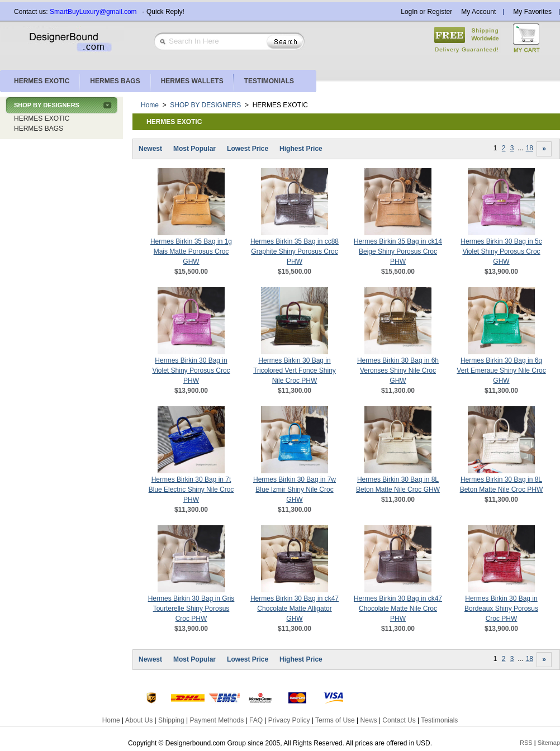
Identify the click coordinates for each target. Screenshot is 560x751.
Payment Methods (217, 720)
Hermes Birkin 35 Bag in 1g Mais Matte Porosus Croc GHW (191, 251)
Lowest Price (248, 149)
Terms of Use (335, 720)
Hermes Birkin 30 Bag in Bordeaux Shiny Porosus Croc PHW (501, 609)
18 (530, 148)
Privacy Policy (289, 720)
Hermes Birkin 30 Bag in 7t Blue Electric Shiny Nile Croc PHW (191, 489)
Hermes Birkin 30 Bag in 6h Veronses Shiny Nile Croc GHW (398, 370)
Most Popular (194, 149)
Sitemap (549, 743)
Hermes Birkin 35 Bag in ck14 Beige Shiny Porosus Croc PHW (398, 251)
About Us (139, 720)
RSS (526, 743)
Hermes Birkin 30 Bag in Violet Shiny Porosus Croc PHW (191, 370)
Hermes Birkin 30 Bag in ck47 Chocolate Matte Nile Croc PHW (398, 609)
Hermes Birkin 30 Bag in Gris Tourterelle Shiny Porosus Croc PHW (191, 609)
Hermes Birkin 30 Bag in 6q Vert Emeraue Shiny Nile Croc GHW (501, 370)
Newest (150, 149)
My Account (478, 12)
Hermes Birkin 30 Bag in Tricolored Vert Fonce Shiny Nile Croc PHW (295, 370)
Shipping (171, 720)
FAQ (256, 720)
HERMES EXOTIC (42, 118)
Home (150, 105)
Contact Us (399, 720)
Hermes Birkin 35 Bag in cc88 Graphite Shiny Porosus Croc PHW (295, 251)
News (369, 720)
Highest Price (301, 149)
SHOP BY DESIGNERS (47, 105)
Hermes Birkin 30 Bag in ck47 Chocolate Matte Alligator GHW (295, 609)
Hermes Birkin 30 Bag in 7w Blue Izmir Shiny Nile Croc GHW (295, 489)
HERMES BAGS (39, 129)
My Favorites (532, 12)
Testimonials (439, 720)
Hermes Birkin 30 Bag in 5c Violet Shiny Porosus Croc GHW (501, 251)
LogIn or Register (426, 12)
